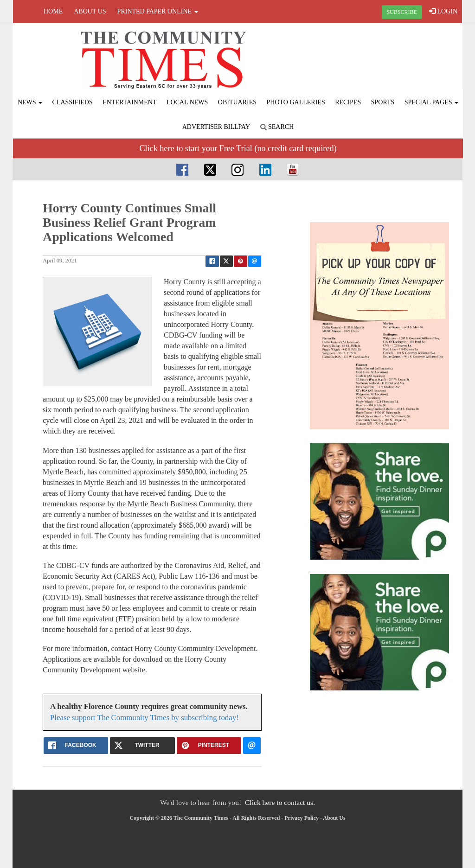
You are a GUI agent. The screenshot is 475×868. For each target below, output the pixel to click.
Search (277, 127)
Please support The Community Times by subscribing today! (144, 718)
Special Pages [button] (431, 102)
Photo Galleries (296, 102)
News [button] (30, 102)
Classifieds (73, 102)
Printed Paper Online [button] (158, 11)
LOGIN (443, 11)
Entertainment (129, 102)
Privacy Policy (302, 818)
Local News (187, 102)
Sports (383, 102)
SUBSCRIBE (402, 12)
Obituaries (237, 102)
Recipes (348, 102)
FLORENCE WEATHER (387, 58)
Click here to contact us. (280, 802)
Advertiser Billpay (216, 127)
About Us (90, 11)
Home (53, 11)
